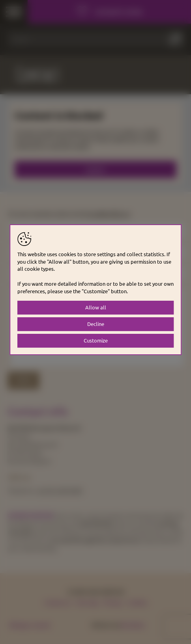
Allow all (96, 307)
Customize (96, 340)
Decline (96, 324)
